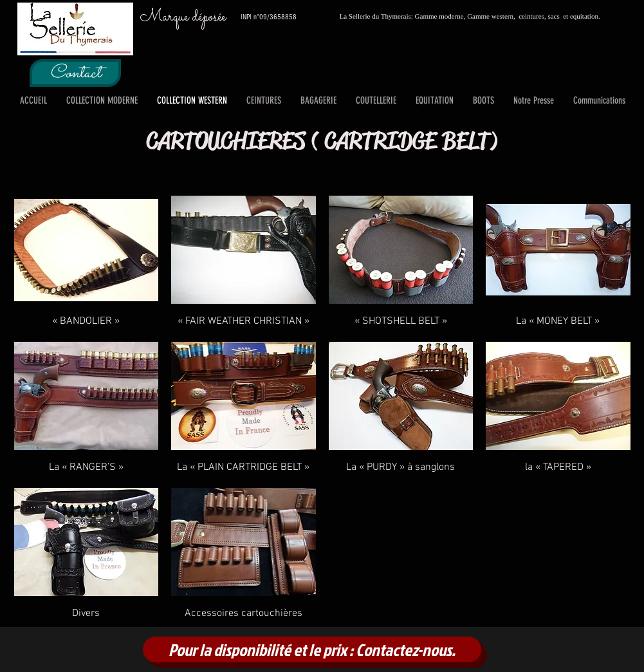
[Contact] (75, 73)
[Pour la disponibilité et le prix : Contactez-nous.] (312, 649)
